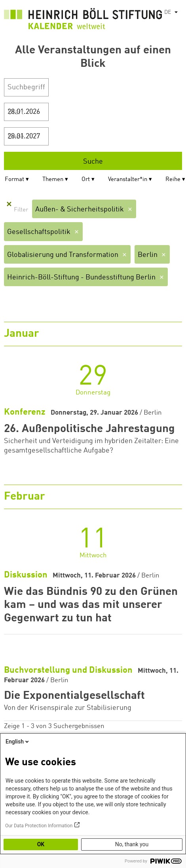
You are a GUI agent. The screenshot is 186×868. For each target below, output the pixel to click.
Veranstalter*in (128, 180)
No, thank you (132, 844)
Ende (16, 137)
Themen (53, 180)
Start (16, 112)
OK (41, 844)
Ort (86, 180)
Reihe (173, 180)
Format (14, 180)
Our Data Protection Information (39, 826)
